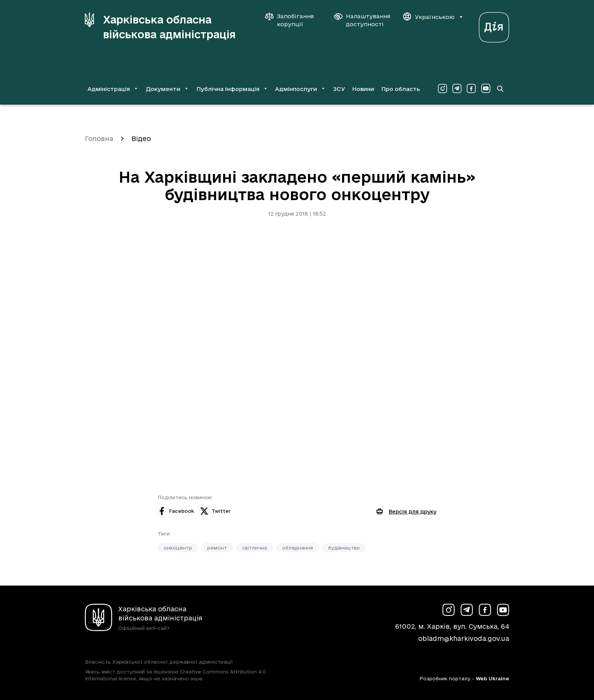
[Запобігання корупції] (293, 20)
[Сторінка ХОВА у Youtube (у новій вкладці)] (486, 89)
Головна (99, 139)
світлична (255, 548)
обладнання (298, 548)
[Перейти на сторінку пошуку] (500, 89)
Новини (363, 89)
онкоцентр (178, 548)
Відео (141, 139)
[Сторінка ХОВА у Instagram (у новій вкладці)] (442, 89)
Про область (401, 89)
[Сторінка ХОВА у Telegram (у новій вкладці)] (457, 89)
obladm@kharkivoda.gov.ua (464, 638)
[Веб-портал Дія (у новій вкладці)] (494, 25)
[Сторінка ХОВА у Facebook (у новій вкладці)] (471, 89)
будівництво (344, 548)
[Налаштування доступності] (362, 20)
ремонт (217, 548)
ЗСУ (339, 89)
